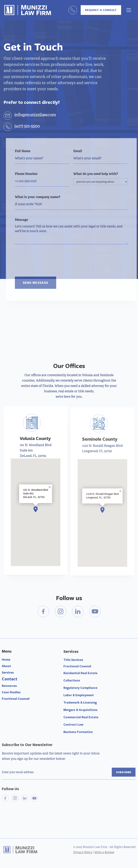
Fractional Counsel (16, 700)
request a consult (101, 10)
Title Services (73, 663)
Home (6, 661)
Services (8, 674)
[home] (28, 10)
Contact (10, 680)
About (6, 667)
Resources (9, 687)
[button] (129, 10)
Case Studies (11, 693)
